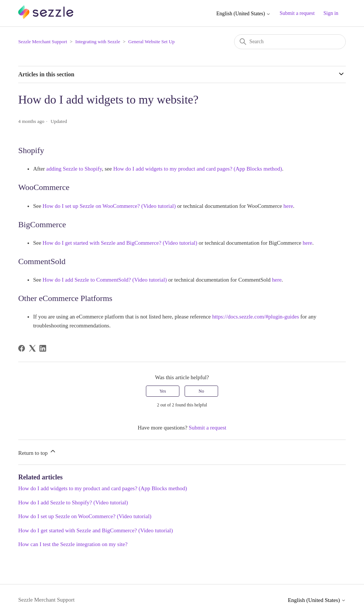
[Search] (290, 42)
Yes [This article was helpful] (162, 391)
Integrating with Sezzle (98, 42)
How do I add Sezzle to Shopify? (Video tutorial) (73, 503)
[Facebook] (22, 348)
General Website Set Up (152, 42)
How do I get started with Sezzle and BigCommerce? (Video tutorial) (96, 530)
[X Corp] (32, 348)
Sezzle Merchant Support (43, 42)
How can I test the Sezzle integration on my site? (73, 544)
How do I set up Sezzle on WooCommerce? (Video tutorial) (85, 516)
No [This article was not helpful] (202, 391)
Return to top (37, 452)
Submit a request (297, 13)
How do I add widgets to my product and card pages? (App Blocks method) (103, 488)
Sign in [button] (331, 13)
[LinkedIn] (43, 348)
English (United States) (243, 14)
